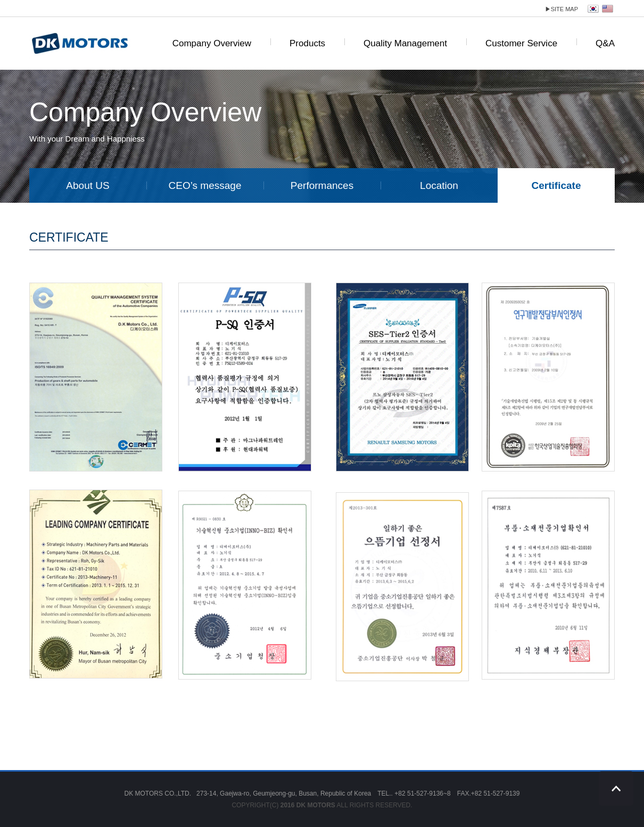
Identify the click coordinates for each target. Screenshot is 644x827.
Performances (322, 185)
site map (562, 9)
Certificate (556, 185)
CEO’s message (205, 185)
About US (88, 185)
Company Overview (212, 43)
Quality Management (405, 43)
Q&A (605, 43)
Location (439, 185)
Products (307, 43)
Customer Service (521, 43)
